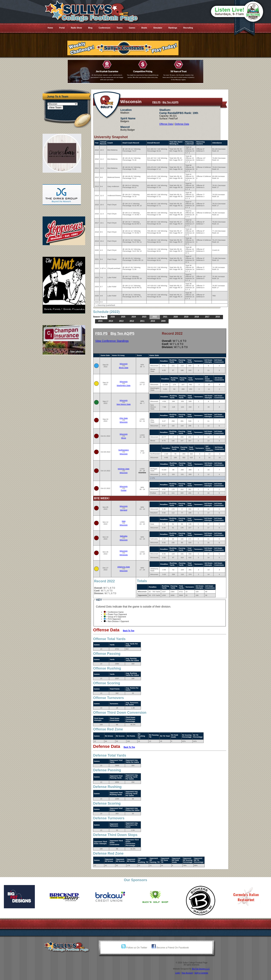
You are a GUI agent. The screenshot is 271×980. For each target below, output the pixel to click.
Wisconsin (124, 364)
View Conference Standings (112, 341)
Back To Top (129, 631)
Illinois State (124, 368)
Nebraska (124, 536)
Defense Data (182, 124)
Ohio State (124, 418)
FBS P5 (156, 102)
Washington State (124, 385)
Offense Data (166, 124)
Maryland (124, 510)
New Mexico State (124, 404)
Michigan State (124, 469)
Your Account (187, 973)
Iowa (124, 521)
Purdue (124, 490)
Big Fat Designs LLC (201, 969)
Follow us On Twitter (134, 948)
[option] (23, 897)
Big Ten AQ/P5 (171, 102)
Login (178, 973)
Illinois (124, 438)
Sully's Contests (201, 973)
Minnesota (124, 555)
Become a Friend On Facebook (170, 948)
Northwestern (124, 450)
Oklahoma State (124, 567)
